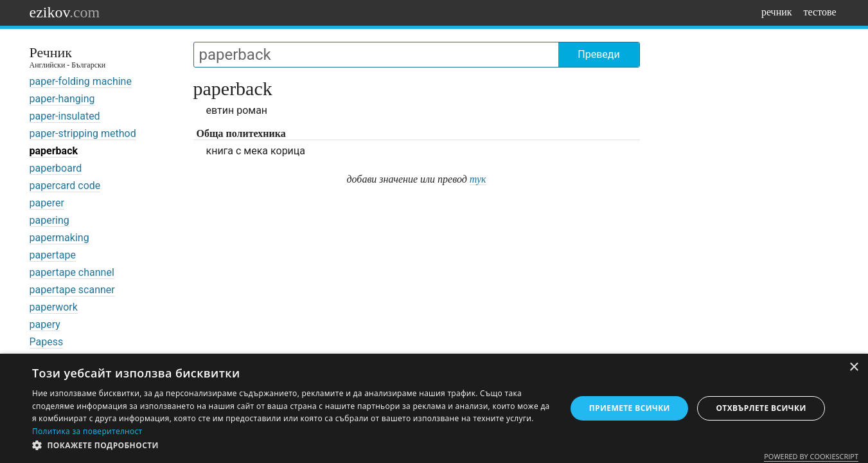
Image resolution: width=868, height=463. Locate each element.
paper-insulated (65, 116)
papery (45, 324)
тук (478, 179)
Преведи (598, 54)
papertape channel (72, 272)
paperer (47, 203)
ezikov (65, 12)
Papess (47, 342)
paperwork (54, 307)
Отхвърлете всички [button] (761, 408)
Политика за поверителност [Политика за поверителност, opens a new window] (87, 431)
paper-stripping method (83, 133)
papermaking (59, 238)
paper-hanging (62, 99)
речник (777, 12)
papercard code (65, 186)
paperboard (56, 168)
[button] (291, 446)
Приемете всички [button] (630, 408)
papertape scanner (72, 290)
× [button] (854, 368)
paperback (54, 151)
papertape (53, 255)
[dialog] (434, 408)
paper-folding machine (81, 81)
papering (49, 220)
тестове (820, 12)
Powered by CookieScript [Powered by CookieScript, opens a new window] (811, 456)
